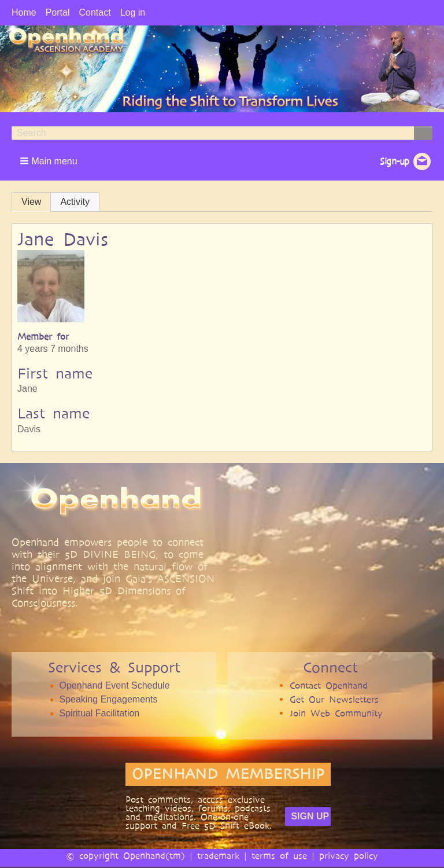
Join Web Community (336, 713)
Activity (75, 202)
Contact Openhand (329, 685)
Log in (133, 12)
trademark (218, 856)
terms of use (279, 856)
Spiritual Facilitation (100, 713)
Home (24, 12)
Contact (95, 12)
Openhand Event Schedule (115, 685)
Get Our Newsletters (334, 699)
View (31, 202)
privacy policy (349, 856)
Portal (58, 12)
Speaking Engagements (109, 699)
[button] (50, 161)
